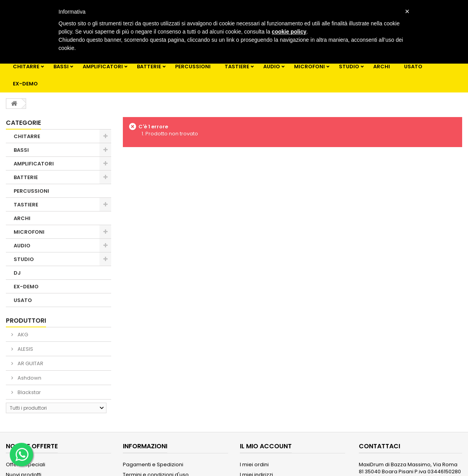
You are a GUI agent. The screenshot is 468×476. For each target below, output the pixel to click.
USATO (413, 67)
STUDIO (349, 67)
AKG (22, 335)
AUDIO (272, 67)
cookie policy (289, 32)
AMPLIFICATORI (103, 67)
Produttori (26, 321)
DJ (17, 273)
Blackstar (29, 392)
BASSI (61, 67)
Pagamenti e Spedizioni (153, 464)
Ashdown (29, 378)
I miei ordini (254, 464)
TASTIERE (237, 67)
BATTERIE (149, 67)
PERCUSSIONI (193, 67)
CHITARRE (26, 67)
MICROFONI (309, 67)
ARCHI (382, 67)
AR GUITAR (30, 363)
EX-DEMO (25, 84)
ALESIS (25, 349)
